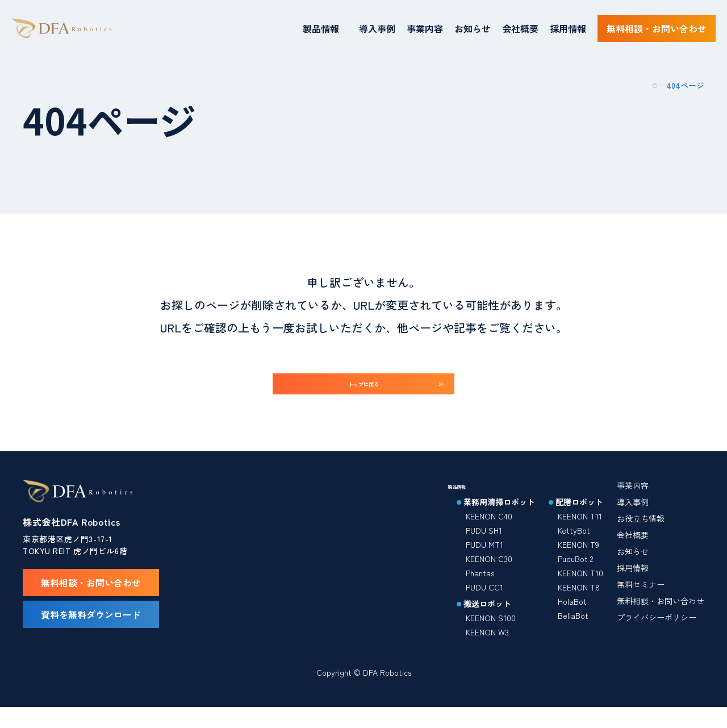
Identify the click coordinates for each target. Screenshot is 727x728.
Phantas (480, 588)
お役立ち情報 (641, 534)
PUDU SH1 (484, 546)
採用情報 (568, 28)
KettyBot (574, 546)
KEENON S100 (491, 633)
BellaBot (573, 631)
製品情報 (321, 28)
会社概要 (520, 28)
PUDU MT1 (484, 560)
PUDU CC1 (484, 602)
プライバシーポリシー (657, 633)
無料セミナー (641, 600)
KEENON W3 (487, 647)
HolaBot (572, 617)
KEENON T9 (578, 560)
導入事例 (377, 28)
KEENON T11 (580, 531)
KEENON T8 (579, 602)
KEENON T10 (580, 588)
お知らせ (473, 28)
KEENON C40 (489, 531)
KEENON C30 (489, 574)
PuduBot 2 (575, 574)
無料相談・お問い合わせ (661, 616)
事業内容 (425, 28)
